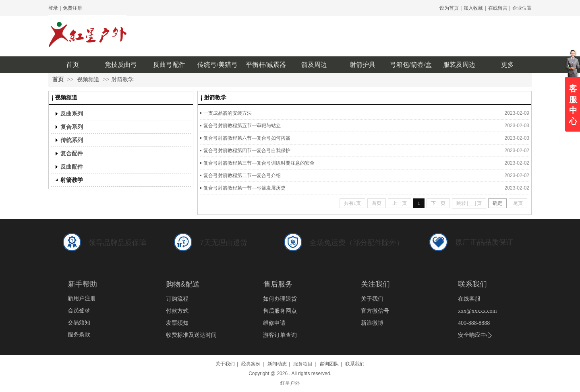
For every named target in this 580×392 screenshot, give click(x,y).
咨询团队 (329, 364)
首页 (58, 79)
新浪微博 (372, 323)
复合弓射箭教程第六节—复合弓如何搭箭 (247, 138)
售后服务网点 (280, 311)
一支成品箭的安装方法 (228, 113)
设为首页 (449, 8)
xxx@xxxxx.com (477, 311)
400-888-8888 (474, 323)
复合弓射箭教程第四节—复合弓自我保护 (247, 151)
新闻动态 (277, 364)
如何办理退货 (280, 299)
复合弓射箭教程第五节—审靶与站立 (242, 126)
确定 (497, 203)
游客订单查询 (280, 335)
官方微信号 (375, 311)
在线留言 (498, 8)
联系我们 (355, 364)
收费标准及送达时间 (191, 335)
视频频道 (88, 79)
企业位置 (522, 8)
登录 (53, 8)
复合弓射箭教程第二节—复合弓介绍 (242, 175)
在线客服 (469, 299)
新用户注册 (82, 298)
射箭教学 (122, 79)
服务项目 (303, 364)
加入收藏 (473, 8)
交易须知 (79, 323)
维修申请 (274, 323)
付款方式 (177, 311)
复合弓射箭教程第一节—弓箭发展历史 (244, 188)
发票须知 (177, 323)
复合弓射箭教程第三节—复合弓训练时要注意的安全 (259, 163)
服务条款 (79, 335)
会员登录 (79, 311)
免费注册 (72, 8)
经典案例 (251, 364)
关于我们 (372, 299)
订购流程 (177, 299)
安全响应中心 (475, 335)
